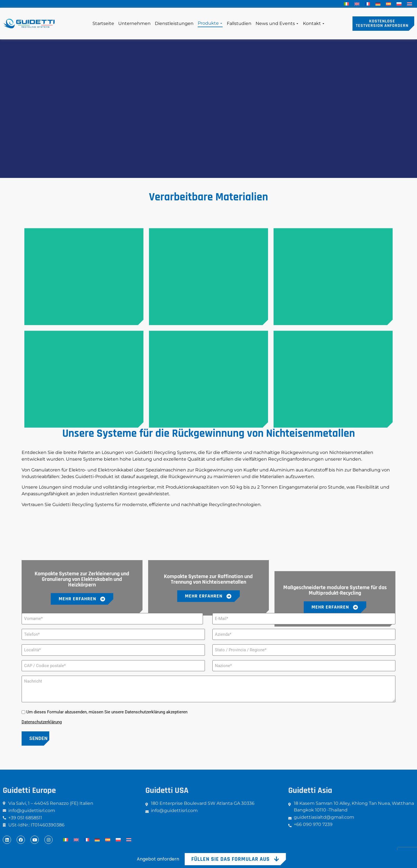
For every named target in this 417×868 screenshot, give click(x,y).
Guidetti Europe (29, 790)
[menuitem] (346, 4)
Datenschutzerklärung (42, 722)
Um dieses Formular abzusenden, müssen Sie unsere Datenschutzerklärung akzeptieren (107, 712)
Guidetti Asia (310, 790)
